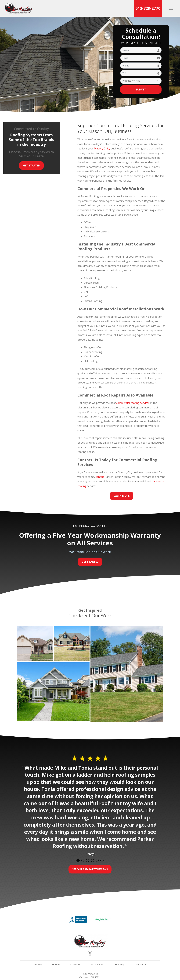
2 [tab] (83, 860)
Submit (141, 90)
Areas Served (97, 964)
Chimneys (75, 964)
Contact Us (140, 964)
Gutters (56, 964)
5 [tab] (97, 860)
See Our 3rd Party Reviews (90, 869)
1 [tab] (78, 860)
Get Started (32, 166)
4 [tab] (92, 860)
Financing (119, 964)
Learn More (121, 496)
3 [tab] (88, 860)
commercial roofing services (133, 403)
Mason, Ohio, (102, 148)
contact (100, 477)
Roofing (38, 964)
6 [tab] (102, 860)
